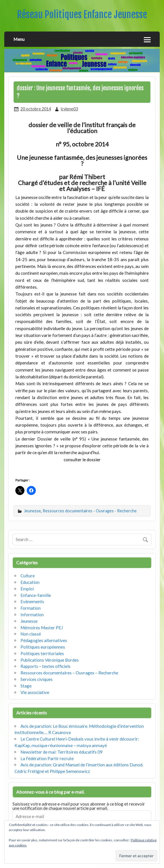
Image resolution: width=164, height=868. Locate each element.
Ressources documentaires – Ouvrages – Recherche (69, 673)
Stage (26, 686)
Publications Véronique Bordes (50, 660)
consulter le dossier (82, 460)
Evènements (32, 601)
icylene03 (69, 109)
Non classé (31, 634)
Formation (31, 608)
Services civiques (37, 679)
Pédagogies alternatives (44, 640)
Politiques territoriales (42, 653)
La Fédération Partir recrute (47, 758)
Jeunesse (32, 511)
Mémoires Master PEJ (42, 628)
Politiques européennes (43, 647)
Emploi (27, 589)
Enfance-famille (36, 595)
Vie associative (35, 692)
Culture (28, 576)
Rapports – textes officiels (45, 666)
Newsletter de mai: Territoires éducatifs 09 (62, 752)
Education (30, 582)
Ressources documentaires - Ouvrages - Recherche (90, 511)
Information (32, 615)
